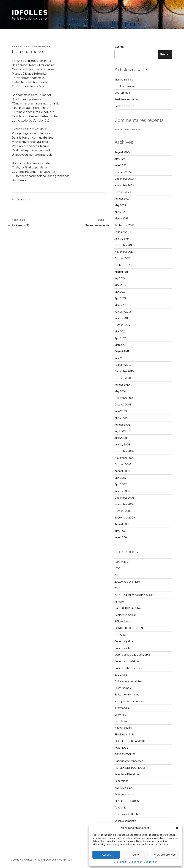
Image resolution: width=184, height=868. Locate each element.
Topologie (120, 807)
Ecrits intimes (123, 688)
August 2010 (122, 385)
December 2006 (124, 498)
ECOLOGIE (121, 675)
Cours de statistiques (127, 668)
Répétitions (121, 781)
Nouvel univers (123, 728)
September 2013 (124, 265)
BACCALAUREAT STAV (128, 608)
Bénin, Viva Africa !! (125, 615)
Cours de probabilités (127, 661)
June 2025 (120, 165)
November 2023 (124, 185)
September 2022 (124, 225)
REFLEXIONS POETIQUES (130, 768)
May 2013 (120, 292)
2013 (117, 588)
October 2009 (123, 405)
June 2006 (121, 537)
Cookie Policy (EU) (21, 860)
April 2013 (120, 298)
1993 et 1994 (122, 562)
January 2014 (122, 239)
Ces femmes (122, 93)
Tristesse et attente (127, 814)
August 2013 (122, 272)
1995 (117, 568)
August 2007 (122, 471)
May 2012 (120, 331)
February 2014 (123, 232)
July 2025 (120, 159)
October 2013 (123, 258)
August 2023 (122, 199)
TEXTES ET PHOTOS (127, 801)
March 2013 (121, 305)
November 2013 (124, 252)
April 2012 (120, 338)
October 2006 (123, 511)
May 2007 (120, 478)
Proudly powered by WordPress (53, 860)
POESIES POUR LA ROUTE (130, 741)
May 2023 (120, 205)
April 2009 (121, 418)
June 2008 (121, 438)
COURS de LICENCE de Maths (132, 655)
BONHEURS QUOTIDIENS (129, 628)
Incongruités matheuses (129, 701)
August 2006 (122, 524)
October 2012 (123, 325)
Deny (136, 855)
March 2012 (121, 345)
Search (119, 47)
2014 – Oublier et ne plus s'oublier (134, 595)
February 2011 (123, 365)
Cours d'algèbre (124, 641)
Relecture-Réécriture (127, 774)
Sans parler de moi (125, 794)
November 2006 (124, 504)
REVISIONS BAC (124, 788)
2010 (117, 575)
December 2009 (124, 398)
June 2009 (121, 411)
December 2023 (124, 179)
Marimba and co (124, 80)
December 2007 (124, 451)
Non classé (121, 721)
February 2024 (123, 172)
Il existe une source (126, 99)
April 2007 (120, 484)
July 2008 (120, 431)
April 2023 (120, 212)
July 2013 (120, 278)
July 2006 (120, 531)
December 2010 (124, 371)
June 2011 (120, 358)
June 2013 (120, 285)
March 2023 (121, 218)
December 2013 (124, 245)
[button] (177, 828)
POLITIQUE (121, 748)
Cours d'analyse (124, 648)
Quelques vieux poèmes (129, 761)
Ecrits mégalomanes (127, 694)
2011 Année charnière (127, 582)
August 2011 (122, 351)
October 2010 (123, 378)
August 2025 (122, 152)
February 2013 (123, 312)
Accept (106, 855)
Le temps (24, 200)
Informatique (122, 708)
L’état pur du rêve (125, 86)
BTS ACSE (120, 635)
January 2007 (122, 491)
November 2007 (124, 458)
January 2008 (122, 444)
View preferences (165, 855)
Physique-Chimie (124, 734)
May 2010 (120, 391)
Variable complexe (125, 821)
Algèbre (119, 602)
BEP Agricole (122, 621)
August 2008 (122, 425)
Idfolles (30, 12)
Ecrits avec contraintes (128, 681)
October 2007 (123, 464)
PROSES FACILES (125, 754)
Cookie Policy (121, 862)
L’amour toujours (124, 106)
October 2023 (123, 192)
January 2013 (122, 318)
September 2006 (125, 518)
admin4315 (42, 46)
